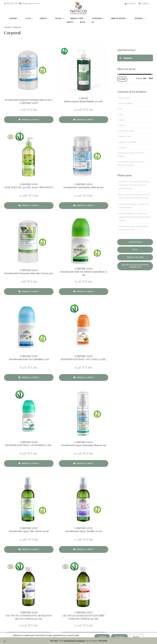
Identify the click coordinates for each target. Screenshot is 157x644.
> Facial (121, 125)
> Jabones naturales (127, 142)
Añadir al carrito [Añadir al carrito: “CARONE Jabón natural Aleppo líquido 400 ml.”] (84, 120)
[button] (93, 22)
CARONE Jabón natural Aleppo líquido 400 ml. (84, 100)
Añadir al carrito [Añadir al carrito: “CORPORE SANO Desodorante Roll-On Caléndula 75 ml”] (29, 377)
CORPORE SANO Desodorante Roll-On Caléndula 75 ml (29, 358)
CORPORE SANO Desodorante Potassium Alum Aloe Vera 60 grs (29, 272)
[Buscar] (121, 58)
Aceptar (102, 637)
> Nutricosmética (125, 103)
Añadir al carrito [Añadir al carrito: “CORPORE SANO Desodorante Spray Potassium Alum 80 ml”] (84, 463)
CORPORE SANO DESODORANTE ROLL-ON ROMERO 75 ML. (29, 444)
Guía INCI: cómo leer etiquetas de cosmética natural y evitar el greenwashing (135, 185)
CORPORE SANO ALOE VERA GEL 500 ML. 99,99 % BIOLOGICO (29, 186)
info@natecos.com (29, 3)
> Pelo (120, 109)
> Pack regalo (123, 98)
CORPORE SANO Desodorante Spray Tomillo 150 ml (84, 530)
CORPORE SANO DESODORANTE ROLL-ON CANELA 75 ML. (84, 358)
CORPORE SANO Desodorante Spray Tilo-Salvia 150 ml (29, 530)
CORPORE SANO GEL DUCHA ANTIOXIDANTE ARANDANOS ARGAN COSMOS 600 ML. (29, 616)
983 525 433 (11, 3)
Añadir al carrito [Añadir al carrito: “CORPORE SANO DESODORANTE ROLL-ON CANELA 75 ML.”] (84, 377)
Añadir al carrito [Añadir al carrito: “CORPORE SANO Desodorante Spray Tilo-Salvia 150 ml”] (29, 549)
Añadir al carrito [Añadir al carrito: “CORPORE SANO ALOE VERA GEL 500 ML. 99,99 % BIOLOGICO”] (29, 206)
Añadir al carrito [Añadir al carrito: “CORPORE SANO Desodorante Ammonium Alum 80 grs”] (84, 206)
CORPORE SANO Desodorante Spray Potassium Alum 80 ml (84, 444)
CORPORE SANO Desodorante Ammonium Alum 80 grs (84, 186)
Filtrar (122, 79)
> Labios (121, 120)
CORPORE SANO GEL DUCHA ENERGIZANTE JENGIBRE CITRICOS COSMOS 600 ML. (84, 616)
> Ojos (120, 114)
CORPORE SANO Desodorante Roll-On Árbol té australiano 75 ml (84, 272)
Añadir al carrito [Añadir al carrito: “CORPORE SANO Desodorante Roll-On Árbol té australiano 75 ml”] (84, 291)
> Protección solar (126, 131)
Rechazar (119, 637)
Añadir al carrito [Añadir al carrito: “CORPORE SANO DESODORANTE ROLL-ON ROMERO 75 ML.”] (29, 463)
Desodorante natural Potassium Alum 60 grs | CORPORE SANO (29, 101)
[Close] (5, 641)
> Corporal (122, 147)
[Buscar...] (135, 58)
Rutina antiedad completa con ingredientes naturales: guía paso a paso (134, 217)
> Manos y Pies (124, 136)
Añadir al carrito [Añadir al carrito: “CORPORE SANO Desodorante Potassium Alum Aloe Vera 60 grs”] (29, 291)
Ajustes (136, 637)
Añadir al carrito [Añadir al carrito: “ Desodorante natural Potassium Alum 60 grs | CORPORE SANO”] (29, 120)
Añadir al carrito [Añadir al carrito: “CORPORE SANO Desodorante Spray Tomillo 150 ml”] (84, 549)
